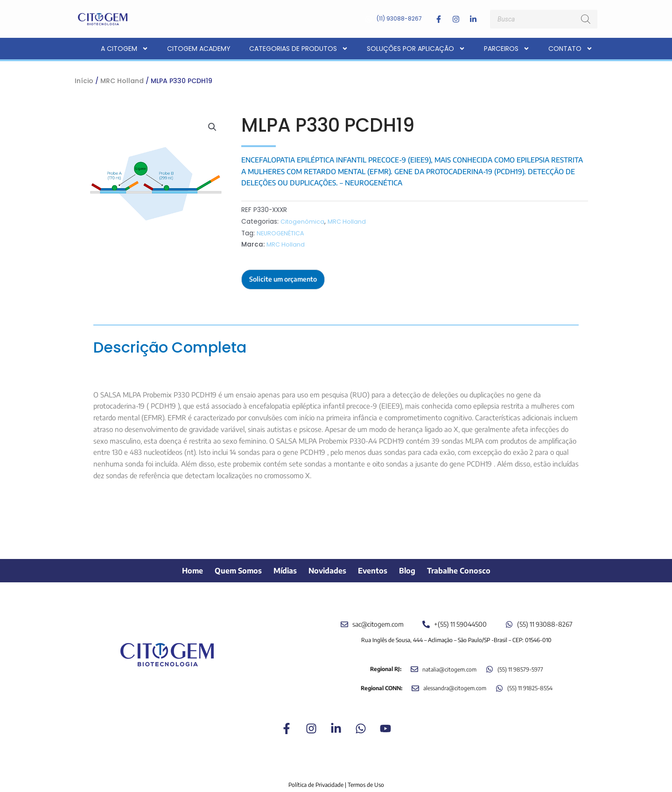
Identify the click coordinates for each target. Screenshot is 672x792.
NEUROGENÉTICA (282, 233)
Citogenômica (303, 222)
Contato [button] (570, 49)
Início (84, 81)
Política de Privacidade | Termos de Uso (336, 774)
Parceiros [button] (507, 49)
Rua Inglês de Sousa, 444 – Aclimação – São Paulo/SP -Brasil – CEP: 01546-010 (456, 629)
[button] (212, 127)
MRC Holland (122, 81)
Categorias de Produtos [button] (299, 49)
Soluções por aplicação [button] (416, 49)
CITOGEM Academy (199, 49)
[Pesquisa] (586, 19)
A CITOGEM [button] (125, 49)
